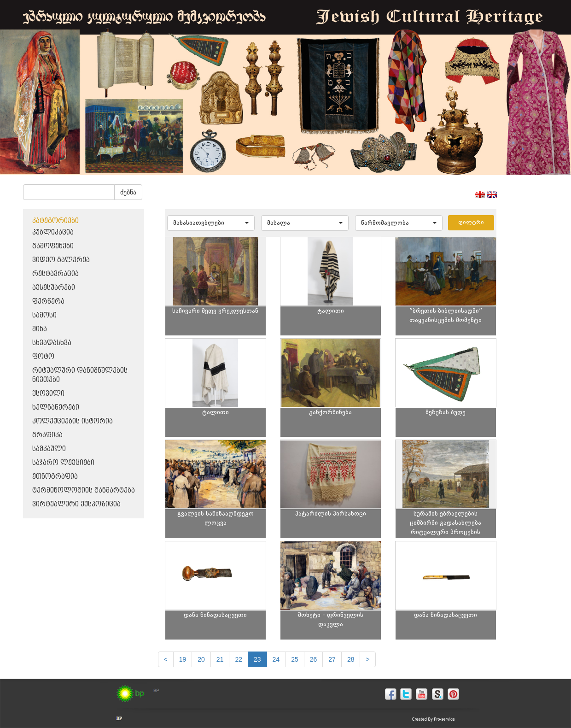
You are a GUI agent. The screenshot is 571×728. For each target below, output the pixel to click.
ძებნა (128, 192)
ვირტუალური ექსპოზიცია (76, 504)
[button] (211, 223)
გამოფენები (53, 246)
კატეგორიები (55, 221)
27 (332, 659)
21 (220, 659)
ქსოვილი (48, 394)
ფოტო (43, 357)
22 (239, 659)
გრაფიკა (47, 435)
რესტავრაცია (55, 274)
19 (183, 659)
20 (201, 659)
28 (351, 659)
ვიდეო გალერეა (61, 260)
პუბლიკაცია (53, 232)
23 (257, 659)
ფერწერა (48, 302)
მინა (40, 329)
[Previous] (166, 659)
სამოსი (44, 315)
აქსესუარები (54, 288)
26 (314, 659)
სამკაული (49, 449)
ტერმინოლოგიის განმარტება (84, 490)
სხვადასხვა (52, 343)
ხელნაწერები (56, 408)
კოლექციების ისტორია (73, 421)
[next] (367, 659)
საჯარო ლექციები (63, 463)
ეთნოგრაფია (55, 477)
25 (295, 659)
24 (276, 659)
